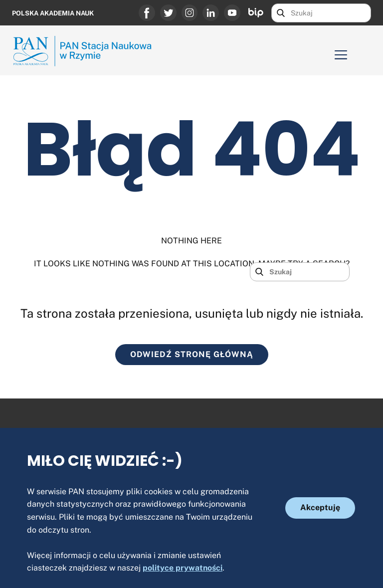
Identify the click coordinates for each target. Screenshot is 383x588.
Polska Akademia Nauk (53, 13)
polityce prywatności (183, 568)
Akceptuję (320, 507)
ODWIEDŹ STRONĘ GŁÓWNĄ (192, 354)
